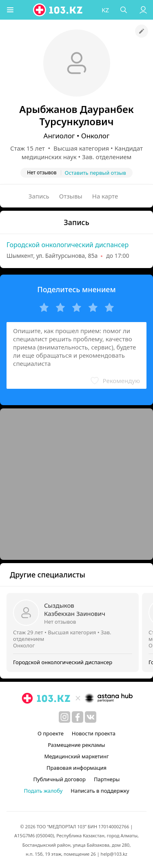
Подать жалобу (43, 791)
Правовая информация (76, 768)
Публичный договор (60, 779)
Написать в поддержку (100, 791)
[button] (10, 10)
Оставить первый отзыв (95, 173)
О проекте (51, 733)
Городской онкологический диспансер (68, 245)
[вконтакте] (91, 717)
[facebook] (78, 717)
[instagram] (64, 717)
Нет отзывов (60, 622)
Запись (39, 196)
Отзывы (71, 196)
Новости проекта (94, 733)
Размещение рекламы (76, 745)
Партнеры (107, 779)
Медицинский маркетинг (76, 756)
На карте (105, 196)
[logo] (58, 10)
